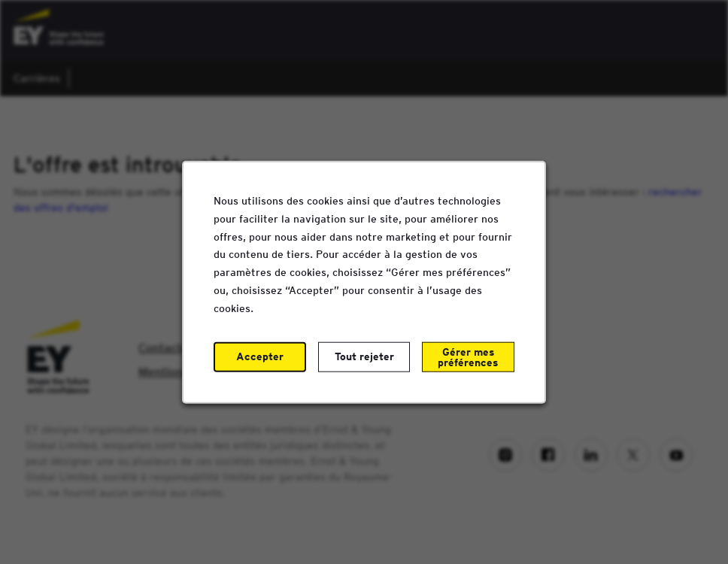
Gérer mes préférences (468, 356)
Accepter (260, 356)
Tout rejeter (364, 356)
